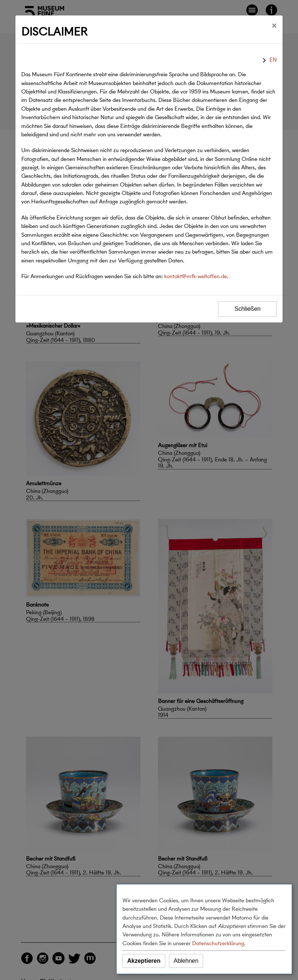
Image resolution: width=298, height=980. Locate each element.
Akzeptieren (144, 961)
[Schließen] (274, 26)
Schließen (248, 309)
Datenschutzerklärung (218, 943)
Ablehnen (186, 961)
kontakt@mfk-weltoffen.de (196, 276)
